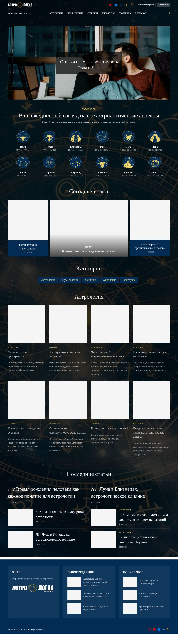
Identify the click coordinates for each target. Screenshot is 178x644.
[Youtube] (110, 5)
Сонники (93, 13)
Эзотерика (125, 13)
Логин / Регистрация (146, 5)
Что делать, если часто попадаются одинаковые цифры (149, 442)
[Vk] (121, 5)
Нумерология (75, 13)
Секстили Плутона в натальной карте (149, 592)
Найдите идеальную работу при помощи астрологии (96, 605)
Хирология (108, 13)
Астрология (56, 13)
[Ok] (126, 5)
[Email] (116, 5)
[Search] (169, 13)
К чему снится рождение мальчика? (89, 251)
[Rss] (132, 5)
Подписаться (164, 5)
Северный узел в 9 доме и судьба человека (95, 618)
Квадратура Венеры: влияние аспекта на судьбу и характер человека (97, 592)
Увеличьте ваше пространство (28, 247)
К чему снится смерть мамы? (110, 438)
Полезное (141, 13)
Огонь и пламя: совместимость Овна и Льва (67, 440)
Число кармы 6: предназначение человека (150, 246)
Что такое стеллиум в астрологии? (149, 605)
